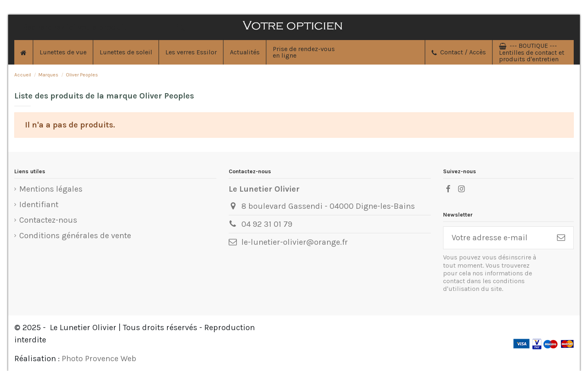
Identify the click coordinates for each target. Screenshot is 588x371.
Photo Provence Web (99, 359)
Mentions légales (51, 189)
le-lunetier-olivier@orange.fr (295, 242)
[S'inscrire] (561, 238)
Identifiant (39, 204)
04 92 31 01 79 (267, 224)
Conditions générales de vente (75, 236)
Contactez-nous (48, 220)
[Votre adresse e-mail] (496, 238)
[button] (244, 52)
